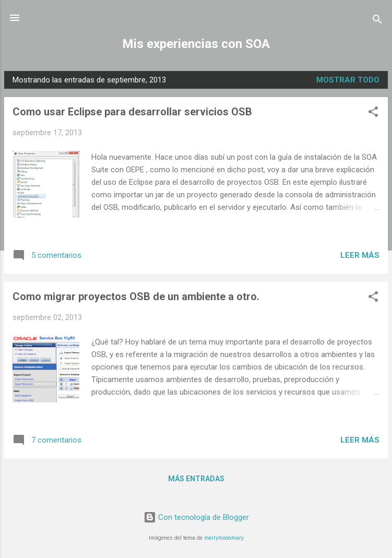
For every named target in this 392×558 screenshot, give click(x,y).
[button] (373, 114)
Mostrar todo (348, 80)
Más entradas (196, 479)
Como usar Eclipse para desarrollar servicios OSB (132, 112)
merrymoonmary (224, 538)
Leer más (360, 255)
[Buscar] (377, 21)
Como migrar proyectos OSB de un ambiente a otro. (136, 296)
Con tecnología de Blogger (196, 517)
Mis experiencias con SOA (196, 44)
